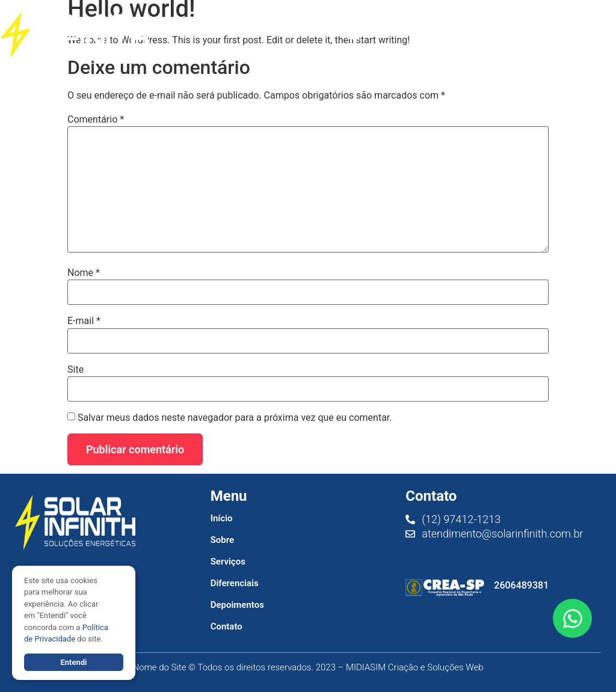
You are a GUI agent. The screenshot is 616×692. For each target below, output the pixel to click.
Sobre (222, 540)
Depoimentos (237, 605)
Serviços (228, 562)
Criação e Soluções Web (436, 667)
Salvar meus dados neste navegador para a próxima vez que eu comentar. (235, 418)
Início (222, 518)
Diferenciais (235, 583)
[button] (353, 35)
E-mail (84, 321)
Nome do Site (159, 667)
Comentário (96, 120)
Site (75, 370)
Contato (226, 626)
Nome (84, 273)
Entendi (73, 662)
